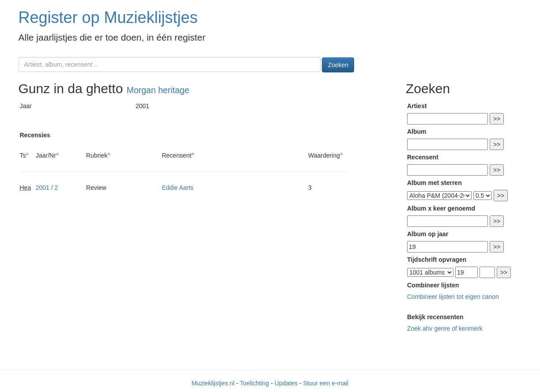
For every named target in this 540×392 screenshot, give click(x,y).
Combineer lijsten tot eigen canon (453, 297)
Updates (286, 383)
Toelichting (254, 383)
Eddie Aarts (177, 188)
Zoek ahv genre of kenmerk (445, 328)
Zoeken (338, 65)
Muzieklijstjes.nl (213, 383)
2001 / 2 (47, 188)
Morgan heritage (158, 90)
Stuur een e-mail (326, 383)
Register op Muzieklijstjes (108, 17)
